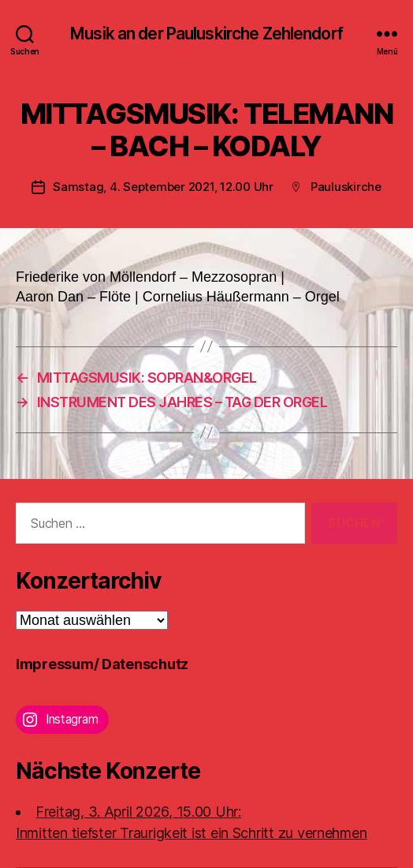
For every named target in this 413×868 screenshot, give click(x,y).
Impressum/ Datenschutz (102, 664)
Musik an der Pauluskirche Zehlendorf (206, 34)
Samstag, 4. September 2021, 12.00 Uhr (163, 187)
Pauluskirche (346, 187)
